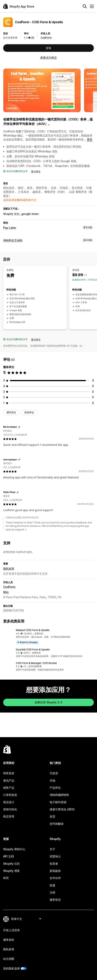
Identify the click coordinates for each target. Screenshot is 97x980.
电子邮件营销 (58, 802)
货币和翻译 (57, 824)
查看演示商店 (48, 58)
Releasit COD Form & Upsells (33, 630)
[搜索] (85, 6)
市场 (52, 780)
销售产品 (9, 788)
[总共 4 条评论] (93, 380)
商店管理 (9, 816)
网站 (6, 592)
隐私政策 (9, 569)
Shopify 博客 (11, 871)
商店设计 (9, 802)
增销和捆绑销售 (59, 795)
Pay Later (10, 228)
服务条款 (9, 940)
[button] (48, 636)
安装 (48, 48)
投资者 (54, 864)
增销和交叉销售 (13, 240)
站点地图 (9, 959)
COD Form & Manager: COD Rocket (36, 663)
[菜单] (92, 6)
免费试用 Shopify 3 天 (49, 702)
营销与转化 (10, 809)
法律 (52, 892)
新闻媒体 (55, 871)
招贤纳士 (55, 856)
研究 (6, 878)
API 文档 (9, 856)
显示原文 (36, 172)
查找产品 (9, 780)
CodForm (46, 38)
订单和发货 (10, 795)
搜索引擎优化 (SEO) (62, 809)
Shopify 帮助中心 (14, 849)
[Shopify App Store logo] (19, 6)
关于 (52, 849)
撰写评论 (11, 412)
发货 (52, 816)
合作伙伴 (55, 878)
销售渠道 (9, 773)
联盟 (52, 885)
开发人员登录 (11, 930)
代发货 (54, 773)
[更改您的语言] (26, 919)
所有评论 (29, 412)
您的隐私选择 (11, 968)
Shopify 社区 (11, 864)
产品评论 (55, 788)
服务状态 (55, 900)
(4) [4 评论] (32, 38)
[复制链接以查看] (19, 427)
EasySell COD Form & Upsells (33, 650)
